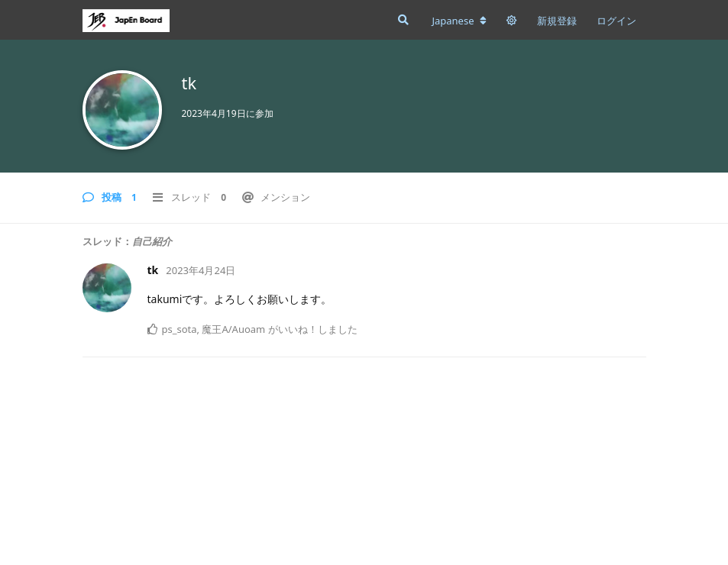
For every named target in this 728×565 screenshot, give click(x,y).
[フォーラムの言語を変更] (459, 21)
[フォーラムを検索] (402, 20)
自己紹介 (152, 241)
